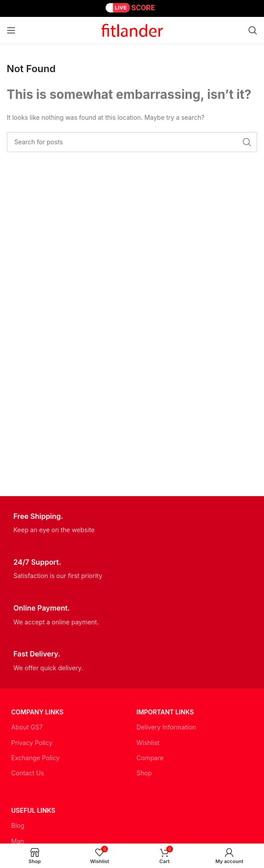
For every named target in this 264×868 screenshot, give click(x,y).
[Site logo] (132, 30)
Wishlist (148, 743)
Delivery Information (166, 727)
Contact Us (28, 773)
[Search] (253, 30)
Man (18, 841)
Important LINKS (165, 712)
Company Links (37, 712)
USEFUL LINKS (33, 810)
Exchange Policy (35, 758)
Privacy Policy (32, 743)
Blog (18, 825)
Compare (150, 758)
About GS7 (27, 727)
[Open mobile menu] (11, 30)
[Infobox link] (132, 524)
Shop (144, 773)
